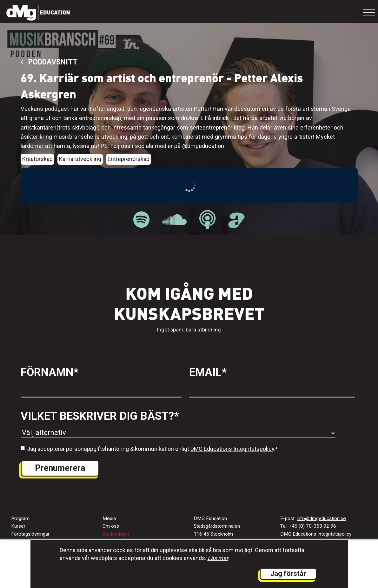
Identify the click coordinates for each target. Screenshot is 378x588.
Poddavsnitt (49, 62)
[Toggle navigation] (369, 13)
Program (20, 518)
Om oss (111, 526)
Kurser (18, 526)
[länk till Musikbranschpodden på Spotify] (141, 220)
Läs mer (218, 558)
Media (109, 518)
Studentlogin (116, 534)
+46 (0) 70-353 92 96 (312, 526)
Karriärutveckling (80, 159)
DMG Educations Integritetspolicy (232, 449)
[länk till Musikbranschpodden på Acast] (236, 225)
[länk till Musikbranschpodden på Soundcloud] (174, 220)
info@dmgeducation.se (321, 518)
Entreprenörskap (129, 159)
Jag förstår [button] (288, 574)
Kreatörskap (37, 159)
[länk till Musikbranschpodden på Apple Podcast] (207, 220)
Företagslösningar (30, 534)
